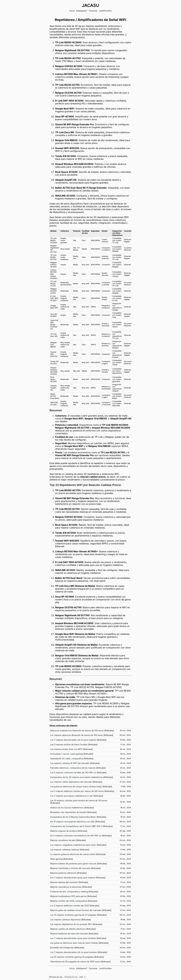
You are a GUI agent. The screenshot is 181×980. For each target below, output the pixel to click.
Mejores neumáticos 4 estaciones (66, 887)
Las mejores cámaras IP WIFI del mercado (70, 763)
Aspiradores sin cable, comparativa (67, 759)
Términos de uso (71, 977)
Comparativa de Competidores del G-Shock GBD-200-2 (76, 826)
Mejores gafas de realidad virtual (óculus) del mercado (76, 910)
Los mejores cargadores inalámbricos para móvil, (73, 845)
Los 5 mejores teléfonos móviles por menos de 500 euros (77, 791)
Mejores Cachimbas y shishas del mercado (70, 868)
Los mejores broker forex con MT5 (66, 749)
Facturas (93, 11)
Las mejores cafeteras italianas (65, 850)
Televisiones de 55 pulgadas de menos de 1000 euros (75, 962)
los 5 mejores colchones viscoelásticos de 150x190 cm (76, 836)
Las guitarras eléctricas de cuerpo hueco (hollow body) (76, 787)
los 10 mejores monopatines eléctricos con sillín (72, 822)
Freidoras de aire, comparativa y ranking (69, 892)
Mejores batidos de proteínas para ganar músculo (73, 864)
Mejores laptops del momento (64, 882)
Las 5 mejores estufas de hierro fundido (69, 745)
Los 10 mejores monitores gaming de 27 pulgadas (73, 915)
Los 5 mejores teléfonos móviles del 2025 (70, 906)
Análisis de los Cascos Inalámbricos (67, 808)
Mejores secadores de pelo (63, 840)
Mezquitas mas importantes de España (68, 812)
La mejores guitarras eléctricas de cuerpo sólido (73, 854)
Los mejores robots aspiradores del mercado (71, 782)
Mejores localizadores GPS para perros (68, 896)
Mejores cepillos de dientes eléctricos (68, 929)
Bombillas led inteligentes (62, 948)
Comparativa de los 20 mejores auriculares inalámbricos (76, 777)
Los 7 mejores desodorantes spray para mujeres (73, 878)
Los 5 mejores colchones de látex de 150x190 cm (73, 773)
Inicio (72, 11)
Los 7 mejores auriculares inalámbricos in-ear (71, 796)
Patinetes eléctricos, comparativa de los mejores (73, 768)
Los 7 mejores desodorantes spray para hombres (73, 938)
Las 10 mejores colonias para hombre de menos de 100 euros (79, 801)
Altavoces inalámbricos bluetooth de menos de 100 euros (77, 731)
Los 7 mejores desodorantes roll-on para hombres (74, 952)
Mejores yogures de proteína (64, 831)
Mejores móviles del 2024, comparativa (69, 901)
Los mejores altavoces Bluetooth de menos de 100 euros (77, 735)
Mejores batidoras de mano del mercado (69, 934)
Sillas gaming (56, 859)
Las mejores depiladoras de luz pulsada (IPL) (71, 924)
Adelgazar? (82, 11)
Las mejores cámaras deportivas (65, 920)
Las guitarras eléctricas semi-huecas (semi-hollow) (74, 943)
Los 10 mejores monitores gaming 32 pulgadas (72, 957)
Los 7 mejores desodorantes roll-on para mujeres (73, 740)
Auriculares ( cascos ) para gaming (67, 754)
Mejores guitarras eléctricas (63, 873)
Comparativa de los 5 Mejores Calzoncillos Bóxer (73, 817)
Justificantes (105, 11)
